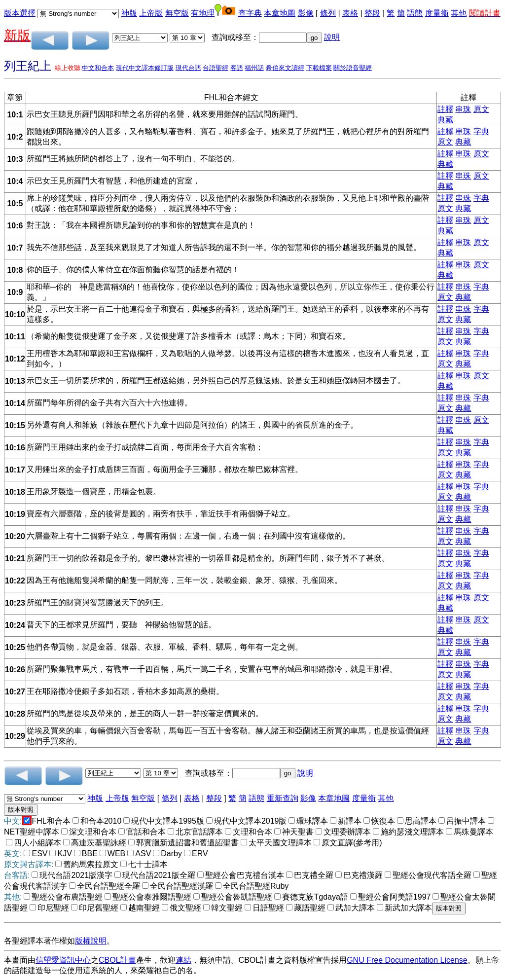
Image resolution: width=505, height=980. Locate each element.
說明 (332, 37)
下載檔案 (319, 68)
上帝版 (151, 13)
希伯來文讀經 (285, 68)
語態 (415, 13)
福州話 (254, 68)
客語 (237, 68)
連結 (183, 960)
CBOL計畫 (117, 960)
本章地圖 (280, 13)
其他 (459, 13)
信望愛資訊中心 (63, 960)
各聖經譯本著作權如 (39, 941)
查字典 (250, 13)
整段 (372, 13)
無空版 (177, 13)
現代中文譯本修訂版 (145, 68)
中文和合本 (98, 68)
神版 (129, 13)
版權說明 (91, 941)
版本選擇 (20, 13)
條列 (328, 13)
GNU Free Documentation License (407, 960)
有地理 (203, 13)
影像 (306, 13)
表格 (350, 13)
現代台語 (188, 68)
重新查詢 (283, 798)
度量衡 (437, 13)
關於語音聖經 (353, 68)
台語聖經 (216, 68)
